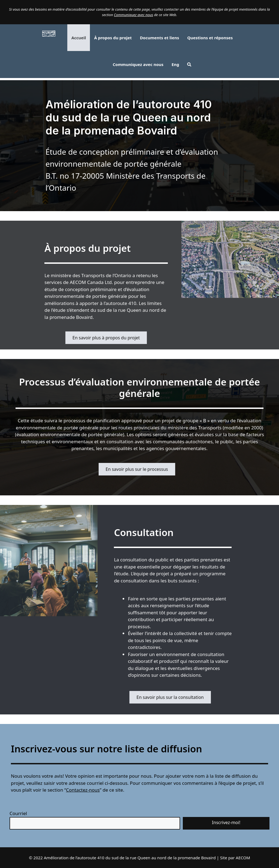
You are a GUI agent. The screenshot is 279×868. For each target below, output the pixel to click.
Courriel (18, 813)
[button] (189, 65)
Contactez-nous (83, 790)
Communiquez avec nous (134, 15)
